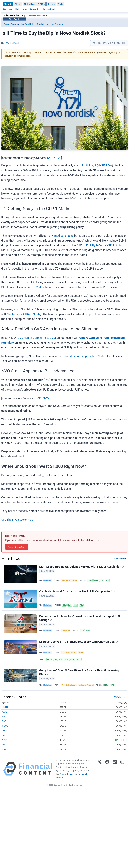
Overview (7, 9)
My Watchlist (27, 24)
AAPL (4, 712)
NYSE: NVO (54, 158)
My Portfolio (57, 24)
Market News (21, 9)
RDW (102, 580)
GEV (66, 659)
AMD (4, 716)
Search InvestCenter (36, 16)
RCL (81, 605)
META (72, 659)
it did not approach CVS (85, 356)
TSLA (4, 749)
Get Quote (15, 19)
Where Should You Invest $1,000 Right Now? (44, 466)
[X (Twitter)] (100, 769)
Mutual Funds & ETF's (34, 4)
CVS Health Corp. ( (29, 338)
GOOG (5, 726)
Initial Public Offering (69, 580)
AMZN (49, 659)
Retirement (66, 631)
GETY (106, 685)
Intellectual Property (86, 685)
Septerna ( (14, 314)
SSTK (112, 685)
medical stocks (64, 236)
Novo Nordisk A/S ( (86, 166)
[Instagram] (122, 769)
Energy (81, 653)
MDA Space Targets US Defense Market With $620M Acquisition (82, 567)
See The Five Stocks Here (17, 520)
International (49, 9)
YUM (88, 631)
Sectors (51, 4)
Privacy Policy (66, 774)
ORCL (5, 745)
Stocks (18, 4)
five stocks (43, 497)
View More (119, 558)
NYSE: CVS (48, 338)
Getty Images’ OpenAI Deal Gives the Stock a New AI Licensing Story (79, 672)
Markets (8, 4)
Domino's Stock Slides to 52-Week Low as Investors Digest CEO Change (80, 618)
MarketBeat (48, 580)
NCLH (76, 605)
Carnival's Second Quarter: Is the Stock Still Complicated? (77, 592)
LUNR (90, 580)
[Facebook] (107, 769)
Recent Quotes (11, 24)
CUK (70, 605)
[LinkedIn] (115, 769)
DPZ (82, 631)
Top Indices (42, 24)
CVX (61, 659)
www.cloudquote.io (77, 764)
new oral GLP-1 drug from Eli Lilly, (40, 287)
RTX (107, 580)
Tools (60, 4)
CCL (64, 605)
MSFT (79, 659)
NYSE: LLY (111, 245)
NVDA (5, 740)
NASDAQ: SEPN (30, 314)
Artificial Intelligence (69, 653)
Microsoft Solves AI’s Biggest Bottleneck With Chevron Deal (79, 642)
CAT (55, 659)
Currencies (35, 9)
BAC (4, 721)
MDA (96, 580)
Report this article (17, 547)
